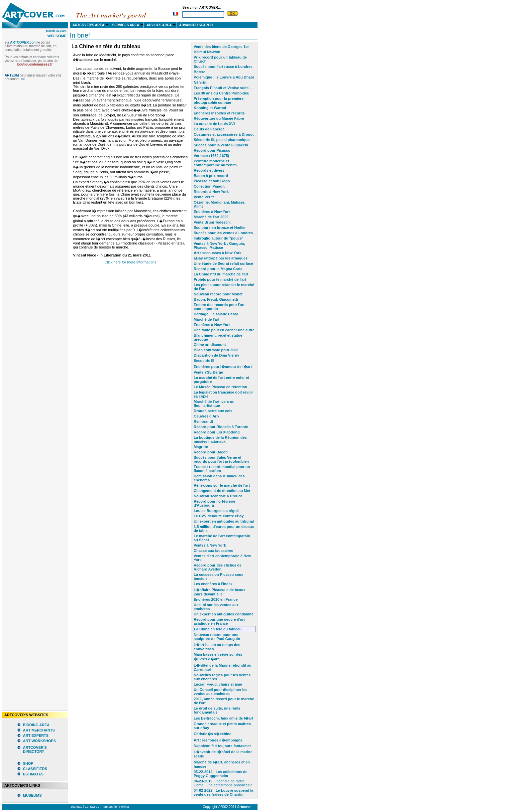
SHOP (28, 763)
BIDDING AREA (36, 725)
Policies (124, 807)
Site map (76, 807)
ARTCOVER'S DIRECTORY (35, 749)
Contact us (92, 807)
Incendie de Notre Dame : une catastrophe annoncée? (223, 783)
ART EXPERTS (36, 735)
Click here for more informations (131, 262)
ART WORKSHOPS (39, 741)
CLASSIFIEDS (35, 769)
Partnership (109, 807)
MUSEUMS (32, 795)
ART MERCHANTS (39, 730)
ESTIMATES (33, 774)
